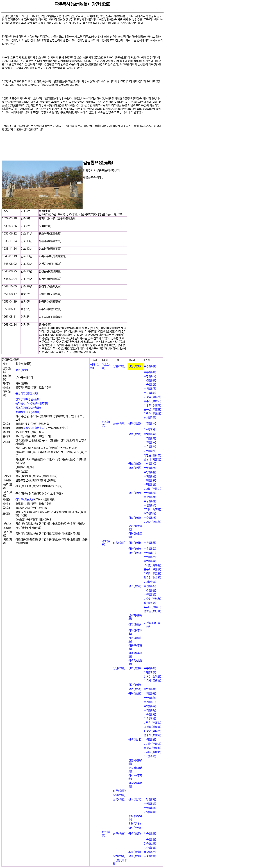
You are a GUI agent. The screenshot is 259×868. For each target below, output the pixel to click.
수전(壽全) (150, 586)
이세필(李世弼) (153, 752)
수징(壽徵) (150, 381)
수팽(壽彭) (150, 485)
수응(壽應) (150, 385)
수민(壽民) (150, 557)
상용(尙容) (119, 543)
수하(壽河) (150, 715)
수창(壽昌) (150, 543)
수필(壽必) (150, 505)
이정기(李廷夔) (153, 574)
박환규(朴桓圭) (153, 455)
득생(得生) (150, 852)
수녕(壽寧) (150, 481)
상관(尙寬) (22, 370)
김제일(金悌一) (153, 607)
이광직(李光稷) (153, 414)
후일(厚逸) (135, 852)
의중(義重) (150, 834)
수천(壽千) (150, 702)
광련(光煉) (135, 493)
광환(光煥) (135, 549)
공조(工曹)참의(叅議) (28, 408)
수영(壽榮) (150, 804)
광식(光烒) (135, 800)
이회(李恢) (150, 582)
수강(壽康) (150, 497)
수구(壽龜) (150, 501)
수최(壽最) (150, 740)
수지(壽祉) (150, 476)
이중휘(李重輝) (153, 405)
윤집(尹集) (135, 824)
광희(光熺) (135, 518)
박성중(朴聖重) (153, 727)
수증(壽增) (150, 366)
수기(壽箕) (150, 438)
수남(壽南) (150, 800)
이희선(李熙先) (153, 489)
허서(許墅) (150, 418)
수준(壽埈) (150, 518)
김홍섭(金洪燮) (153, 677)
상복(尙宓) (119, 800)
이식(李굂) (150, 756)
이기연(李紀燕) (153, 522)
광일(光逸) (135, 856)
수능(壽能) (150, 393)
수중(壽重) (150, 840)
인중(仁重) (150, 844)
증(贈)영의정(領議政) (28, 412)
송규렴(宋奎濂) (153, 410)
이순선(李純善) (153, 599)
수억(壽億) (150, 694)
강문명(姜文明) (153, 578)
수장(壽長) (150, 591)
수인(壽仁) (150, 553)
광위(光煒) (135, 434)
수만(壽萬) (150, 689)
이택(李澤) (150, 812)
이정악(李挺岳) (153, 397)
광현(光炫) (135, 553)
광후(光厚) (135, 834)
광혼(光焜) (135, 468)
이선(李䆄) (150, 430)
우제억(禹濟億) (153, 510)
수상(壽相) (150, 464)
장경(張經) (150, 603)
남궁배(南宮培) (153, 460)
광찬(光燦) (135, 366)
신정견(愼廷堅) (153, 731)
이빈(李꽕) (150, 672)
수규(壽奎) (150, 447)
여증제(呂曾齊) (153, 681)
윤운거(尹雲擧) (153, 570)
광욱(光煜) (135, 424)
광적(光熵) (135, 694)
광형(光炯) (135, 543)
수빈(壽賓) (150, 561)
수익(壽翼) (150, 434)
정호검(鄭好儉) (153, 611)
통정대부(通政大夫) (27, 394)
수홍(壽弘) (150, 549)
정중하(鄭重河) (153, 735)
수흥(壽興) (150, 372)
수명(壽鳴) (150, 808)
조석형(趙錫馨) (153, 565)
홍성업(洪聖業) (153, 748)
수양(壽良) (150, 468)
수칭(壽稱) (150, 389)
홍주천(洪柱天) (153, 401)
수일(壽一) (150, 424)
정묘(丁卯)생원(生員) (28, 399)
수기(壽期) (150, 710)
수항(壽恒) (150, 376)
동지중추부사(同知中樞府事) (32, 404)
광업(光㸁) (135, 689)
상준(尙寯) (119, 424)
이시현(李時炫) (153, 744)
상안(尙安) (119, 834)
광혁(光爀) (135, 668)
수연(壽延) (150, 493)
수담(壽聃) (150, 472)
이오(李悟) (135, 828)
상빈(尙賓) (119, 856)
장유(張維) (135, 625)
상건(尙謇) (119, 791)
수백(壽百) (150, 706)
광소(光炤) (135, 464)
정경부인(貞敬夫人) (34, 428)
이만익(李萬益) (153, 723)
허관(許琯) (150, 514)
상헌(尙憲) (119, 366)
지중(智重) (150, 848)
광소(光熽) (135, 586)
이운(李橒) (150, 719)
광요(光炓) (135, 740)
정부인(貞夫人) (24, 500)
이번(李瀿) (150, 451)
